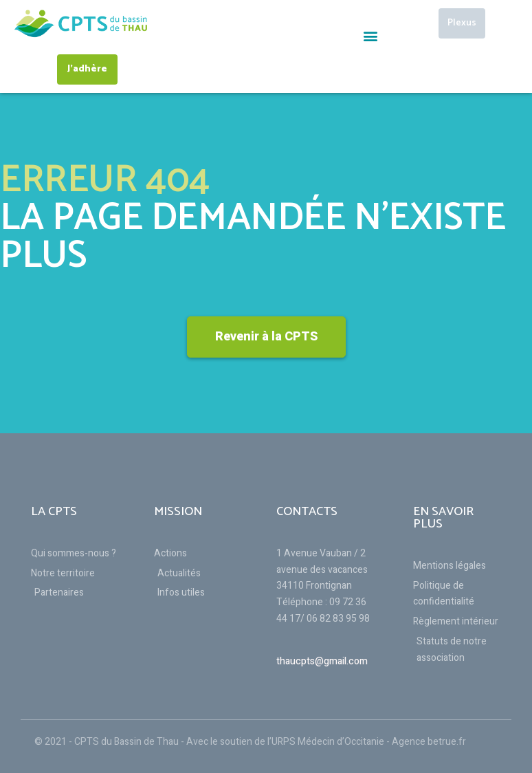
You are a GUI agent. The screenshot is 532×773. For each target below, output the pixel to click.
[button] (370, 35)
